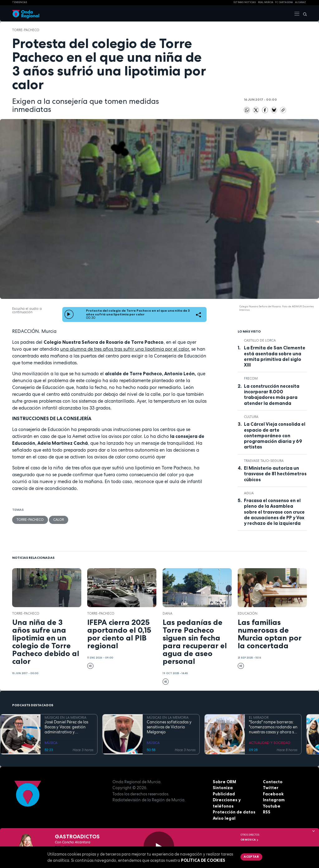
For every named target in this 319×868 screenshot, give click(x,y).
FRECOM (251, 378)
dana (167, 613)
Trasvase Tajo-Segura (264, 461)
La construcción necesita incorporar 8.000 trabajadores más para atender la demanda (272, 395)
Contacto (273, 782)
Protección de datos (234, 812)
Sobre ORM (224, 782)
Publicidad (224, 794)
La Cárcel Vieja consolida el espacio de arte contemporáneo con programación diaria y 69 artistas (275, 436)
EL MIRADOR (259, 717)
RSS (267, 812)
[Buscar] (303, 13)
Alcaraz (300, 2)
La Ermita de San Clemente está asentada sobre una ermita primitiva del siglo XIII (275, 356)
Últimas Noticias (245, 2)
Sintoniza (223, 788)
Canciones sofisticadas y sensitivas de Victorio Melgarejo (169, 727)
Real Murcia (266, 2)
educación (248, 613)
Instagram (274, 800)
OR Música (250, 840)
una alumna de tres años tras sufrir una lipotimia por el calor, (125, 349)
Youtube (272, 806)
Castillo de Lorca (260, 340)
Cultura (251, 417)
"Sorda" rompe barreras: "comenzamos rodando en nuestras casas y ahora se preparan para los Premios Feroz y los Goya (273, 727)
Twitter (271, 788)
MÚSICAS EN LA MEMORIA (65, 717)
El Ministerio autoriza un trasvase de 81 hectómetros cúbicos (275, 474)
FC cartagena (284, 2)
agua (249, 493)
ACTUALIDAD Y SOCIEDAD (270, 743)
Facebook (273, 794)
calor (59, 520)
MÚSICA (51, 743)
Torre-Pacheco (26, 30)
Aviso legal (224, 818)
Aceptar (251, 856)
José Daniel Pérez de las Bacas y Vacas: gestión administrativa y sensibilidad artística (66, 727)
